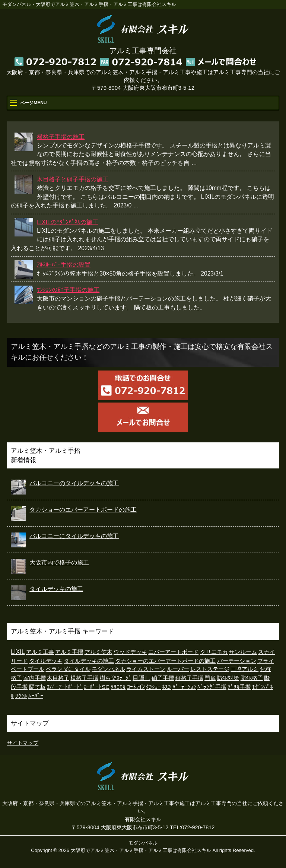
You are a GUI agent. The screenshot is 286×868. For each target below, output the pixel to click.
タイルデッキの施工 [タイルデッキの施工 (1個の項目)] (89, 661)
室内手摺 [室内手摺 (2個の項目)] (35, 678)
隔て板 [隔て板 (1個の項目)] (37, 687)
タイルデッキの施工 (56, 589)
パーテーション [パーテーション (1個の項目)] (237, 661)
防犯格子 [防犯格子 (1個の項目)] (252, 678)
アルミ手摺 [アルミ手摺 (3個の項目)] (69, 652)
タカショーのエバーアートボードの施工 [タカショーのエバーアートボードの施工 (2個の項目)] (165, 661)
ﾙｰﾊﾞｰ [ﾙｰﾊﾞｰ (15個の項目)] (36, 696)
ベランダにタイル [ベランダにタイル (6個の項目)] (68, 669)
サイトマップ (23, 743)
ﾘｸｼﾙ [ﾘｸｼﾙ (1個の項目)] (21, 696)
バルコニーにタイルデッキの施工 (74, 536)
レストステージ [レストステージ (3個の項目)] (210, 669)
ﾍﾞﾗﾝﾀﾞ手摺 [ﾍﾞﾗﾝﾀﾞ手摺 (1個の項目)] (212, 687)
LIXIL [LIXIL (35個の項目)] (18, 652)
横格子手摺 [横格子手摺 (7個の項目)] (84, 678)
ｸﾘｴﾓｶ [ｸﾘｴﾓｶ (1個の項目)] (118, 687)
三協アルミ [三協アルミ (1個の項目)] (244, 669)
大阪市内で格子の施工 (59, 562)
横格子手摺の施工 (61, 137)
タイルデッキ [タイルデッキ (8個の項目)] (46, 661)
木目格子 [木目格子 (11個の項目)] (58, 678)
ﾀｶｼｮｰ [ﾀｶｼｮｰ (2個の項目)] (153, 687)
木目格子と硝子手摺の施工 (73, 179)
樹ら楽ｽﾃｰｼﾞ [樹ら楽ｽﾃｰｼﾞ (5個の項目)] (116, 678)
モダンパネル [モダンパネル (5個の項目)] (108, 669)
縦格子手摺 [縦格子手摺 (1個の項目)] (189, 678)
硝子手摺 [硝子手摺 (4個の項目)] (163, 678)
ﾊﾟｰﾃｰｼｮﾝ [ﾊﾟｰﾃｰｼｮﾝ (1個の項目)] (184, 687)
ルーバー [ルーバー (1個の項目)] (178, 669)
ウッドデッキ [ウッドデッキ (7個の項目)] (130, 652)
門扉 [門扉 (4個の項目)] (210, 678)
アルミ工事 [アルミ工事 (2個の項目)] (40, 652)
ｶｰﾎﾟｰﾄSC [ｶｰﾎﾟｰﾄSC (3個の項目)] (97, 687)
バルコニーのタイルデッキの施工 (74, 483)
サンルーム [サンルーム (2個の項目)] (243, 652)
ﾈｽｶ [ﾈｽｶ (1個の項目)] (166, 687)
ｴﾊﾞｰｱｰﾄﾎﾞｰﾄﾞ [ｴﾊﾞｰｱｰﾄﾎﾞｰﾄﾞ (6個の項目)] (65, 687)
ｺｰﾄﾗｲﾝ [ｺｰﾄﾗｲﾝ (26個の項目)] (136, 687)
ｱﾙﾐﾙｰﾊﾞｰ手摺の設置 (64, 265)
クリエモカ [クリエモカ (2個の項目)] (214, 652)
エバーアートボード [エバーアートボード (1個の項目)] (173, 652)
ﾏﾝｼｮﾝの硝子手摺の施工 (68, 290)
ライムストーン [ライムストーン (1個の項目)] (146, 669)
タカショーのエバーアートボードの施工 (83, 510)
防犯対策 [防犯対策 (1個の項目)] (228, 678)
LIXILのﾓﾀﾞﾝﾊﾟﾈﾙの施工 (67, 222)
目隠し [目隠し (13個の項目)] (142, 678)
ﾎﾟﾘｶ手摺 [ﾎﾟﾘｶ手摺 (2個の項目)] (239, 687)
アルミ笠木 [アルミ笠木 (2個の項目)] (98, 652)
